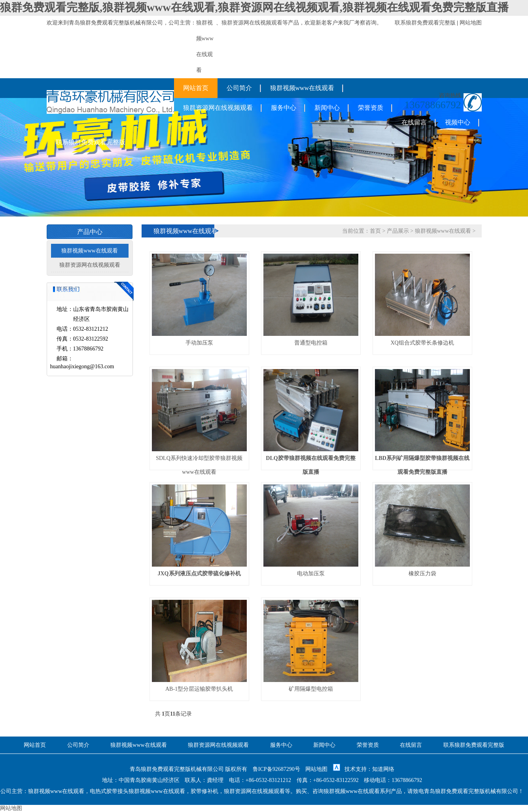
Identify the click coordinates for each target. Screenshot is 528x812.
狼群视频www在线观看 (302, 88)
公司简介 (239, 88)
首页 (375, 231)
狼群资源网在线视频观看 (252, 23)
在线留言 (414, 122)
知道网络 (383, 769)
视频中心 (458, 122)
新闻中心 (327, 108)
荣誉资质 (371, 108)
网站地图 (471, 23)
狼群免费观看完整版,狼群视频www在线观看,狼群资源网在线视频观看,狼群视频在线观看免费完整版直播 (254, 7)
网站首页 (196, 88)
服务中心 (284, 108)
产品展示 (398, 231)
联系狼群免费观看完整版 (425, 23)
